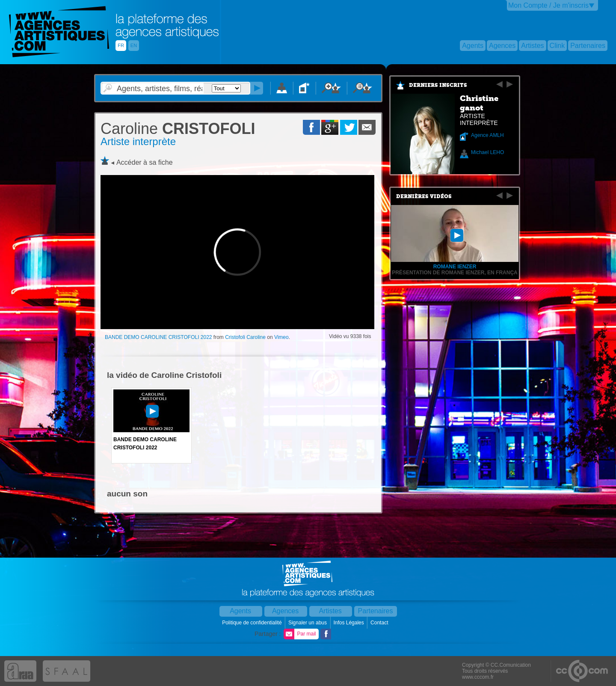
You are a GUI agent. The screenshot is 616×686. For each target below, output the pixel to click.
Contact (380, 623)
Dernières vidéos (424, 196)
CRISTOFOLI (178, 129)
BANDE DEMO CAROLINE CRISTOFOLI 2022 (158, 337)
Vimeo (281, 337)
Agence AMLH (487, 135)
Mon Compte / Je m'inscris (548, 5)
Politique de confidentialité (253, 623)
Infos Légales (349, 623)
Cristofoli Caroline (245, 337)
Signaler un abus (308, 623)
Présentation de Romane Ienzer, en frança (455, 273)
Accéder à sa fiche (145, 162)
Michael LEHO (487, 152)
